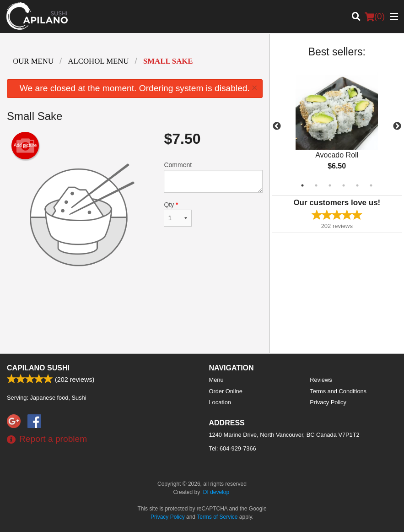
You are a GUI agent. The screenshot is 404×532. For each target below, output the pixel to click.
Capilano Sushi (38, 368)
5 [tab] (357, 185)
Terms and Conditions (338, 391)
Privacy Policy (328, 402)
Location (220, 402)
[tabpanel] (337, 126)
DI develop (216, 492)
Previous (277, 126)
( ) (375, 16)
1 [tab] (302, 185)
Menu (216, 380)
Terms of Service (217, 517)
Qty (178, 214)
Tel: (233, 448)
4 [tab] (344, 185)
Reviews (321, 380)
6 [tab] (371, 185)
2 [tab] (316, 185)
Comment (213, 177)
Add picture (25, 146)
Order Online (226, 391)
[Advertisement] (135, 316)
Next (397, 126)
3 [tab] (330, 185)
